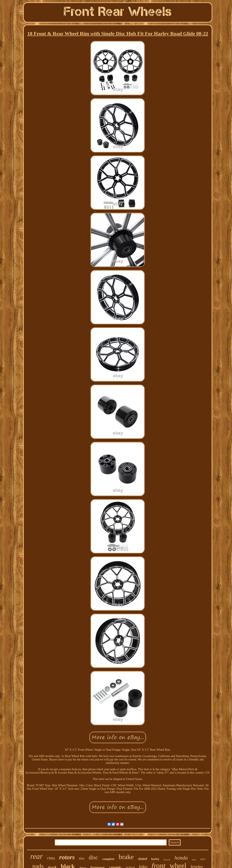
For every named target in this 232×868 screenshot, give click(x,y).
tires (203, 859)
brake (126, 857)
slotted (143, 859)
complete (108, 859)
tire (82, 858)
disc (93, 857)
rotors (67, 857)
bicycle (167, 860)
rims (51, 858)
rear (37, 856)
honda (181, 858)
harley (155, 859)
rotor (194, 860)
